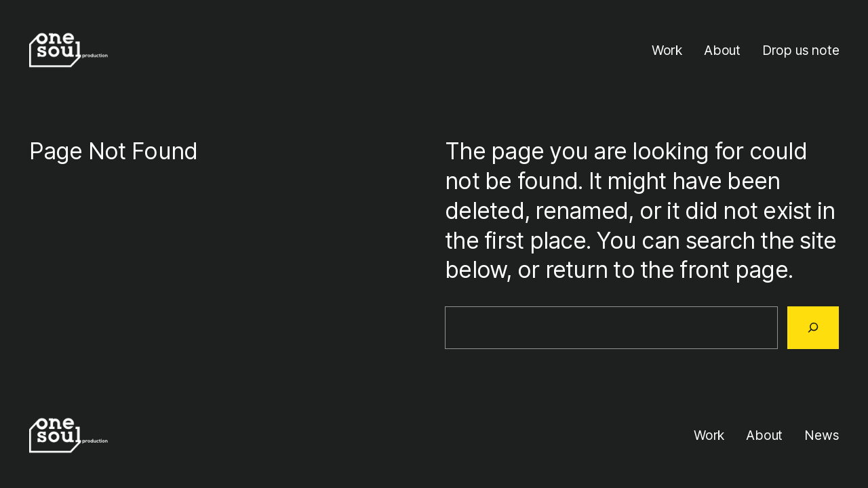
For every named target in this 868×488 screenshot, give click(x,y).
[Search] (813, 328)
